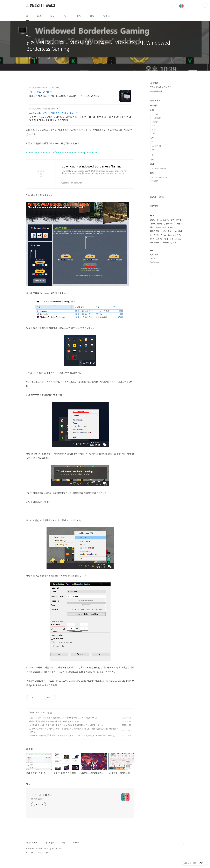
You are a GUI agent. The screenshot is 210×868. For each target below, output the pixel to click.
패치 (180, 231)
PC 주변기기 (156, 118)
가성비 (153, 224)
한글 (152, 227)
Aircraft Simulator (159, 177)
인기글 (162, 197)
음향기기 (155, 122)
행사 (153, 130)
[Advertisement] (80, 109)
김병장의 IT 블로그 (41, 6)
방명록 (107, 16)
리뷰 (39, 16)
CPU (175, 231)
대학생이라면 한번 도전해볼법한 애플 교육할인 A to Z (53, 730)
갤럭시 (178, 220)
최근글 (153, 197)
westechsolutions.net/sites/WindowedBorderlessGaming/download (61, 161)
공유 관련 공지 (156, 91)
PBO (172, 220)
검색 (175, 6)
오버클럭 (178, 224)
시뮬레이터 (172, 227)
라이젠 (177, 235)
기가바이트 (155, 235)
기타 (153, 133)
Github (76, 851)
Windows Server (159, 168)
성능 (164, 231)
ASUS (178, 239)
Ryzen (170, 235)
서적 (153, 126)
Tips (66, 16)
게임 (92, 16)
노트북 (166, 220)
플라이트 (169, 224)
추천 (175, 242)
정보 (52, 16)
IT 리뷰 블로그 (37, 807)
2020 (152, 220)
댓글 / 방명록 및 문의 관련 (161, 87)
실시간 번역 (156, 146)
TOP (181, 852)
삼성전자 (161, 224)
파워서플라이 (155, 242)
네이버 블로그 (51, 851)
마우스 (163, 235)
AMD (172, 239)
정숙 (169, 231)
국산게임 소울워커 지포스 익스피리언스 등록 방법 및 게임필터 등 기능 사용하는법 (64, 734)
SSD (152, 239)
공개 (164, 227)
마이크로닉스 (155, 231)
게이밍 (159, 220)
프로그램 (159, 239)
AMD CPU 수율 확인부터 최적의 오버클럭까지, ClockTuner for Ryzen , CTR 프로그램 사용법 (71, 744)
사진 (152, 159)
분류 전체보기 (156, 100)
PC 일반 (155, 114)
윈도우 (158, 227)
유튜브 (65, 851)
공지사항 (154, 105)
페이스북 (153, 272)
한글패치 (155, 181)
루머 (153, 150)
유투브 (160, 272)
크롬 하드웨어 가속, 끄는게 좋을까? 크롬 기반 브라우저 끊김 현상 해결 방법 (62, 726)
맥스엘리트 (167, 242)
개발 (79, 16)
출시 (166, 239)
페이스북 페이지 (33, 851)
